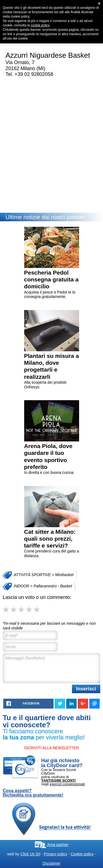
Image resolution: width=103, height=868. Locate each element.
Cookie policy (82, 854)
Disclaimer (51, 863)
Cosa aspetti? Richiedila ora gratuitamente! (33, 793)
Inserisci (86, 689)
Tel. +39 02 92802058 (29, 74)
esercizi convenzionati (67, 784)
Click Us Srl (30, 854)
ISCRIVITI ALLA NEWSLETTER (51, 748)
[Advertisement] (51, 150)
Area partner (51, 845)
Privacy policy (55, 854)
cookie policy (40, 25)
